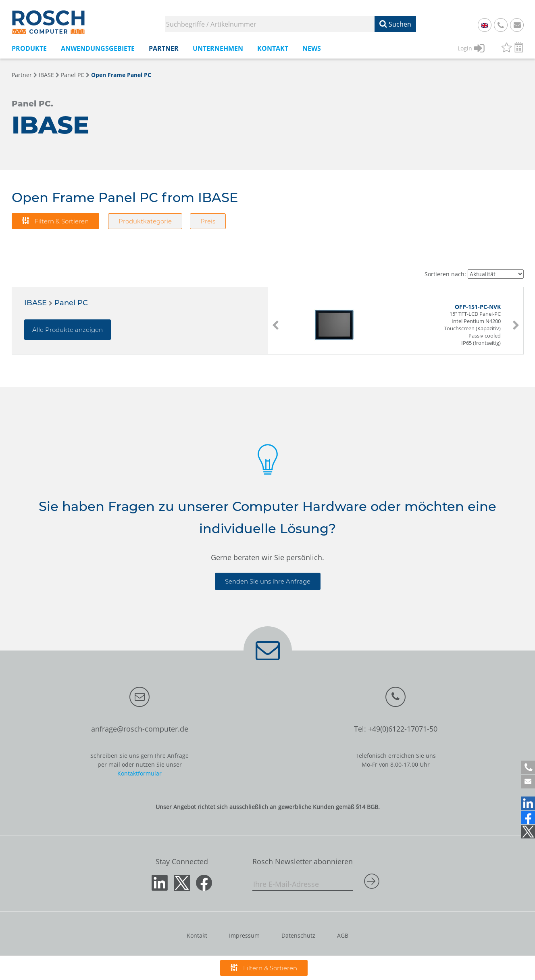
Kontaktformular (139, 773)
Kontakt (273, 48)
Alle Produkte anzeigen (68, 330)
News (312, 48)
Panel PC (73, 75)
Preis (208, 221)
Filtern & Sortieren (55, 221)
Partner (164, 48)
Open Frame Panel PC (121, 75)
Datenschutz (298, 935)
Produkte (29, 48)
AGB (343, 935)
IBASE (46, 75)
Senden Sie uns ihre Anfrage (268, 581)
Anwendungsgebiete (98, 48)
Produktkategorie (145, 221)
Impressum (244, 935)
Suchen (395, 24)
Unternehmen (218, 48)
